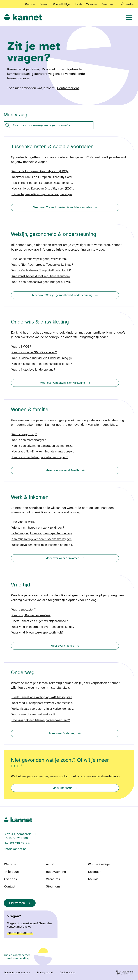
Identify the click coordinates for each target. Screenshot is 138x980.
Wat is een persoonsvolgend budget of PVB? (42, 282)
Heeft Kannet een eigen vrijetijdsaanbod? (40, 621)
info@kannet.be (16, 849)
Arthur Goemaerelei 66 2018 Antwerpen (21, 836)
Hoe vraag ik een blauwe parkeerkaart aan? (41, 720)
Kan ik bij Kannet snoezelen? (31, 615)
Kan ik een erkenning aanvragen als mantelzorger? (43, 446)
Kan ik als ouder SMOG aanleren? (34, 352)
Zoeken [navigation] (130, 4)
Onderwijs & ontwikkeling (40, 322)
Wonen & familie (30, 410)
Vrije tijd (20, 585)
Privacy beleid (45, 973)
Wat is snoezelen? (24, 610)
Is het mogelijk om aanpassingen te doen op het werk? (43, 533)
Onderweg (23, 673)
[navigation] (129, 17)
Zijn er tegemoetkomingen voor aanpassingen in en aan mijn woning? (43, 194)
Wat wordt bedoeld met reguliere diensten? (41, 276)
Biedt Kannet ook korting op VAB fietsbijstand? (43, 697)
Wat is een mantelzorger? (29, 440)
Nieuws (93, 879)
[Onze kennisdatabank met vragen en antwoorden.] (49, 125)
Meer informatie (62, 788)
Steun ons (107, 4)
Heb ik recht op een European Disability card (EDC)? (43, 183)
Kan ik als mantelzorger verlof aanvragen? (40, 457)
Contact (44, 4)
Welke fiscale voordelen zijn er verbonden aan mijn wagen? (43, 709)
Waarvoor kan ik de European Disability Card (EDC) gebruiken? (43, 177)
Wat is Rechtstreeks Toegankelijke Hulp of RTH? (43, 271)
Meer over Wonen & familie (62, 470)
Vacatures (92, 4)
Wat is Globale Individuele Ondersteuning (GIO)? (43, 358)
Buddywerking (56, 872)
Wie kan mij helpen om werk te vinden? (38, 528)
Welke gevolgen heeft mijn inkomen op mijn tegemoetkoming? (43, 545)
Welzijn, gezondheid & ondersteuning (54, 234)
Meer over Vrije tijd (62, 646)
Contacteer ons (68, 88)
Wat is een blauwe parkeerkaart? (34, 715)
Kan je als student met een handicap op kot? (42, 364)
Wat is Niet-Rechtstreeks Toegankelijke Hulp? (42, 265)
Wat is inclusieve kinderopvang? (33, 370)
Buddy (78, 4)
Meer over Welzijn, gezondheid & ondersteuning (62, 295)
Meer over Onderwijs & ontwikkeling (62, 383)
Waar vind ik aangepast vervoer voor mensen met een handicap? (43, 703)
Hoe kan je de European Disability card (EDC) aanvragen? (43, 189)
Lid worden (17, 903)
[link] (23, 17)
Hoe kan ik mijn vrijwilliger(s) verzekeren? (39, 259)
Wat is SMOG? (21, 347)
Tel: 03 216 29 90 (17, 843)
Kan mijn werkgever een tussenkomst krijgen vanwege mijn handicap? (43, 539)
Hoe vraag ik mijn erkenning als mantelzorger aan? (43, 452)
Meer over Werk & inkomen (62, 558)
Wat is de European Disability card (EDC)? (40, 171)
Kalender (94, 872)
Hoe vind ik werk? (23, 522)
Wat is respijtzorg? (24, 434)
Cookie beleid (68, 973)
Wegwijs (10, 864)
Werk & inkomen (30, 497)
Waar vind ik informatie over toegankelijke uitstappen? (43, 627)
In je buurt (12, 872)
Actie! (50, 864)
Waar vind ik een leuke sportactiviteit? (38, 633)
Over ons (30, 4)
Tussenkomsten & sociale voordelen (52, 147)
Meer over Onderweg (62, 733)
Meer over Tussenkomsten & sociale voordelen (62, 207)
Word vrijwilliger (62, 4)
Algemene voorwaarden (17, 973)
